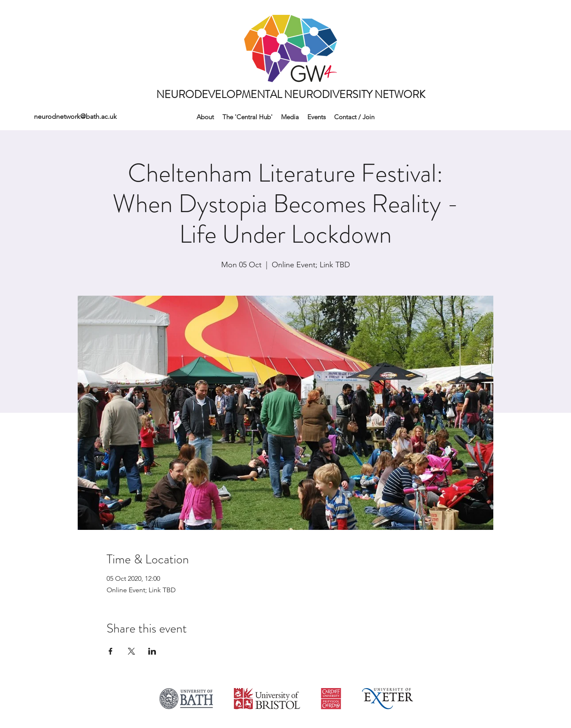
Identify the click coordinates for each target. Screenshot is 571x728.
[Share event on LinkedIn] (152, 651)
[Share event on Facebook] (111, 651)
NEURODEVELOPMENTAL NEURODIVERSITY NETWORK (291, 95)
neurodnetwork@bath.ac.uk (75, 116)
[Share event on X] (131, 651)
